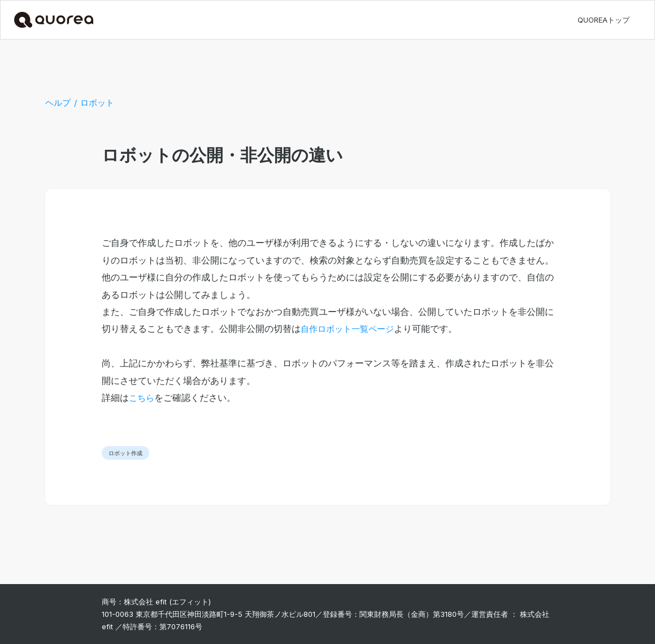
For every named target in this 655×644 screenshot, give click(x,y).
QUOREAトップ (604, 20)
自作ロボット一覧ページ (347, 329)
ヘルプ (58, 103)
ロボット (97, 103)
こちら (142, 398)
